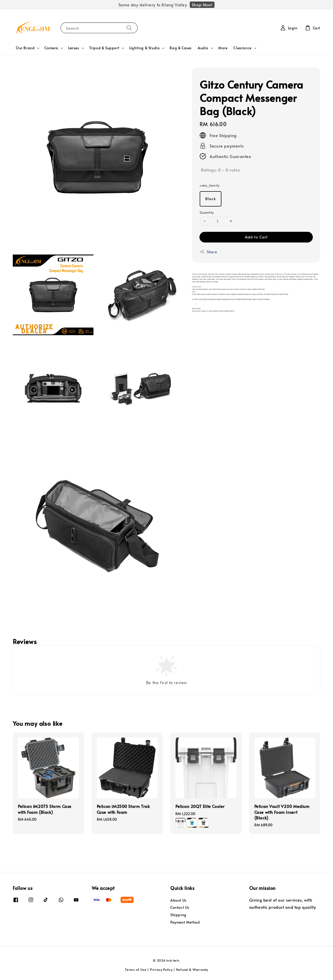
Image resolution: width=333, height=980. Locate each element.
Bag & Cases (181, 48)
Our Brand (25, 48)
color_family (210, 185)
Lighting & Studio (144, 48)
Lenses (74, 48)
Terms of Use (136, 970)
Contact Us (180, 907)
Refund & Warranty (192, 970)
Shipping (178, 915)
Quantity (207, 212)
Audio (203, 48)
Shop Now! (202, 5)
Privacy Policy (161, 970)
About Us (178, 900)
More (223, 48)
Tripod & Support (104, 48)
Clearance (242, 48)
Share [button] (208, 252)
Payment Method (185, 922)
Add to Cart (256, 237)
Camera (51, 48)
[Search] (129, 28)
